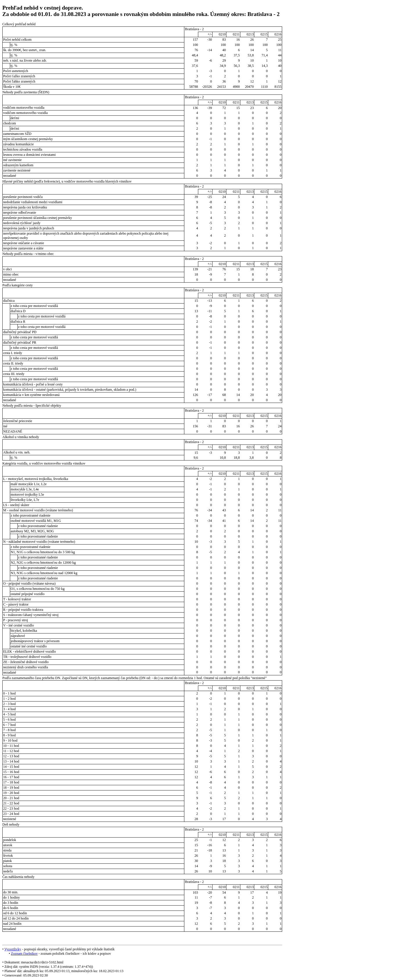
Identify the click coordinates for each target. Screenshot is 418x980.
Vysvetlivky (13, 949)
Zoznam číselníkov (24, 954)
